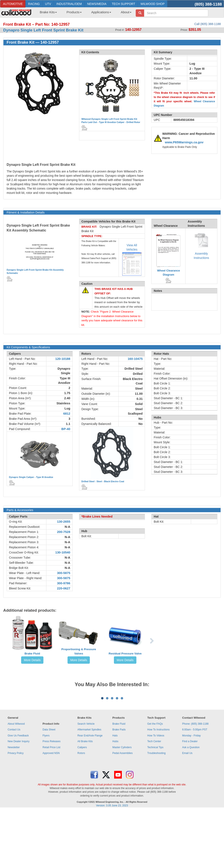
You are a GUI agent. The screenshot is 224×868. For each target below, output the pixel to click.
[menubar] (84, 13)
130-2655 (64, 522)
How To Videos (156, 789)
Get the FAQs (155, 777)
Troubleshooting (156, 806)
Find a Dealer (190, 794)
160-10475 (135, 359)
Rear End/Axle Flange (90, 789)
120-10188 (63, 359)
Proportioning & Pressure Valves (79, 651)
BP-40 (66, 429)
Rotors (81, 806)
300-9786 (64, 583)
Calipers (82, 800)
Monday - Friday (191, 789)
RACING (34, 4)
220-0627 (64, 588)
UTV (48, 4)
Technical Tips (155, 800)
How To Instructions (158, 783)
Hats (115, 789)
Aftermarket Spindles (89, 783)
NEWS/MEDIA (97, 4)
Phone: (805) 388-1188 (195, 777)
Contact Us (14, 783)
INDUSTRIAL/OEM (69, 4)
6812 (67, 414)
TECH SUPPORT (123, 4)
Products (74, 12)
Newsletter (14, 800)
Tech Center (154, 794)
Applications (101, 12)
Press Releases (52, 794)
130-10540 (63, 552)
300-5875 (64, 573)
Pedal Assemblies (123, 806)
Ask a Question (191, 800)
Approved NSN (51, 806)
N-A (68, 527)
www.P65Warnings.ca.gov (184, 142)
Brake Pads (119, 783)
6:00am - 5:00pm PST (195, 783)
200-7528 (64, 532)
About (126, 12)
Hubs (115, 794)
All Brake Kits (85, 794)
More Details (32, 660)
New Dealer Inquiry (19, 794)
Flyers (46, 789)
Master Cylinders (122, 800)
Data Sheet (49, 783)
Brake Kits (48, 12)
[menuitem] (47, 13)
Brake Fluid (32, 654)
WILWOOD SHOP (153, 4)
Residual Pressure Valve (125, 654)
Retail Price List (51, 800)
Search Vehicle (86, 777)
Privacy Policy (16, 806)
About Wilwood (16, 777)
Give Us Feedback (18, 789)
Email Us (187, 806)
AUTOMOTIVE (13, 4)
